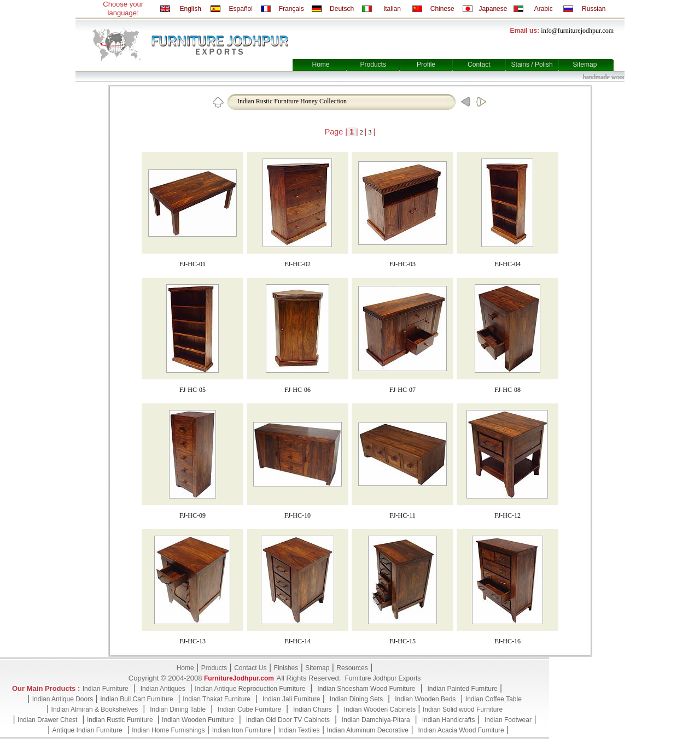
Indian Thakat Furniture (217, 699)
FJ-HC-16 (507, 641)
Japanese (493, 9)
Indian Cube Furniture (249, 709)
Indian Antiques (163, 689)
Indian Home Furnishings (168, 730)
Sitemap (585, 64)
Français (291, 9)
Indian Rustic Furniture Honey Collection (292, 101)
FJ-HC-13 (192, 641)
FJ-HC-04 (507, 264)
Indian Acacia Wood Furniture (461, 730)
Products (373, 64)
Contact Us (250, 668)
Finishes (286, 668)
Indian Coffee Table (494, 699)
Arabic (544, 9)
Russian (594, 9)
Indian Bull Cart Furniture (136, 699)
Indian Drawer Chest (47, 720)
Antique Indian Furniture (87, 730)
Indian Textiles (299, 730)
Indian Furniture (106, 689)
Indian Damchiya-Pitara (376, 720)
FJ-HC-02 (297, 264)
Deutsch (342, 9)
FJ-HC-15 (402, 641)
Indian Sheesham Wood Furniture (366, 689)
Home (320, 64)
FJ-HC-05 (192, 390)
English (190, 9)
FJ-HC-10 (297, 515)
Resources (352, 668)
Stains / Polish (532, 64)
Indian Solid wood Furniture (463, 709)
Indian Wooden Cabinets (380, 709)
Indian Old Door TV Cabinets (288, 720)
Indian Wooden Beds (425, 699)
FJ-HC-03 (402, 264)
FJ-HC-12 (507, 515)
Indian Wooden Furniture (198, 720)
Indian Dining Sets (356, 699)
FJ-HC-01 (192, 264)
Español (241, 9)
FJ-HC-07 (402, 390)
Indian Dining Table (178, 709)
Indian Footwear (508, 720)
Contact (479, 64)
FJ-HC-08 (507, 390)
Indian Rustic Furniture (121, 720)
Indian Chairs (313, 709)
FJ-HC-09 (192, 515)
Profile (426, 64)
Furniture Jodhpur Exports (383, 678)
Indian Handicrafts (449, 720)
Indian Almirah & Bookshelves (95, 709)
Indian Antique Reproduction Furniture (250, 689)
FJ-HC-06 (297, 390)
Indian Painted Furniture (462, 689)
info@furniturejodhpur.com (577, 31)
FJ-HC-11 (402, 515)
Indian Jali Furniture (291, 699)
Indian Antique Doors (63, 699)
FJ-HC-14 (297, 641)
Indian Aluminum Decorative (368, 730)
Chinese (442, 9)
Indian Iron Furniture (242, 730)
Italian (392, 9)
